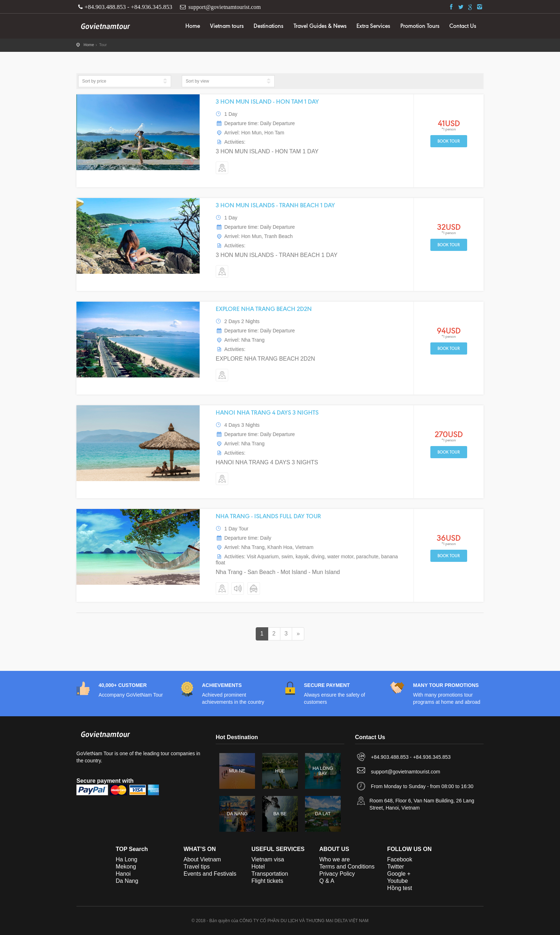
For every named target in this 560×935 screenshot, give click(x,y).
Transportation (270, 874)
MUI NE (237, 771)
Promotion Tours (420, 26)
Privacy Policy (337, 874)
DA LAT (323, 814)
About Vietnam (202, 859)
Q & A (327, 881)
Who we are (334, 859)
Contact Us (463, 26)
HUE (280, 771)
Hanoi (123, 874)
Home (193, 26)
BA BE (280, 814)
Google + (399, 874)
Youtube (397, 881)
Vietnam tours (227, 26)
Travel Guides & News (320, 26)
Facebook (400, 859)
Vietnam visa (268, 859)
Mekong (126, 867)
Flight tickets (267, 881)
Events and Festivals (210, 874)
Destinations (268, 26)
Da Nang (127, 881)
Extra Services (373, 26)
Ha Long (127, 859)
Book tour (449, 141)
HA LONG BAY (323, 771)
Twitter (396, 867)
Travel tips (197, 867)
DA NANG (237, 814)
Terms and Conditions (347, 867)
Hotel (258, 867)
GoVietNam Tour (105, 25)
